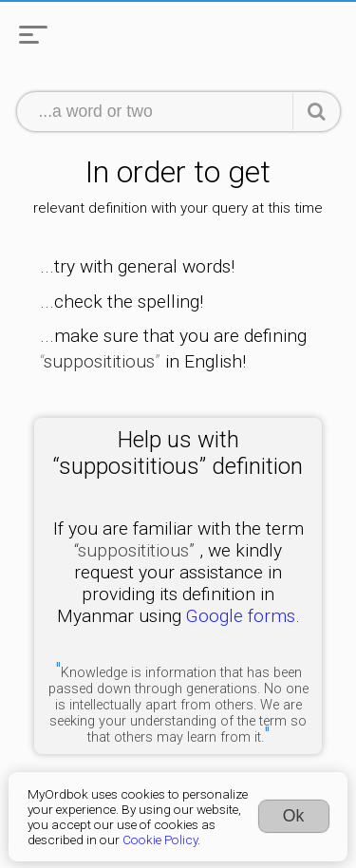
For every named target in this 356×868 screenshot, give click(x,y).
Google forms (241, 616)
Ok (294, 816)
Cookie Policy (160, 840)
